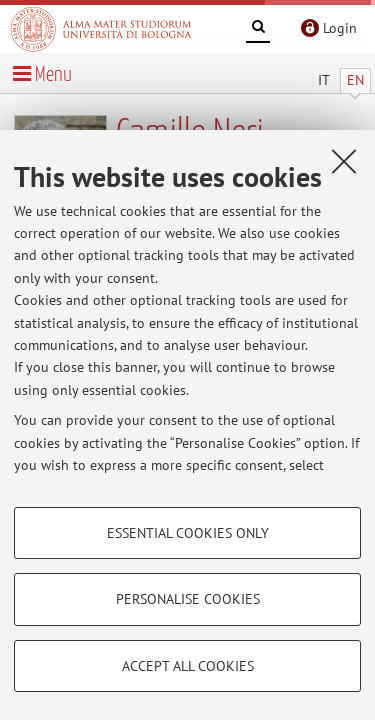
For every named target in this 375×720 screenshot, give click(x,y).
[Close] (344, 161)
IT (324, 80)
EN (355, 80)
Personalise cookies (188, 599)
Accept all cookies (188, 666)
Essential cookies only (188, 533)
